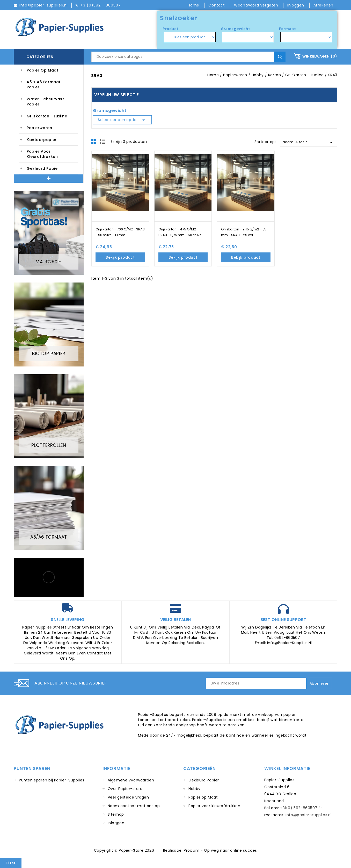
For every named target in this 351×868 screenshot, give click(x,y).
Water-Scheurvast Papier (45, 102)
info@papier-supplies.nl (309, 815)
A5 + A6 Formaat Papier (44, 84)
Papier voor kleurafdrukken (42, 154)
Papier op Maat (42, 70)
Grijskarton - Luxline (47, 116)
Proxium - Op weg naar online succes (220, 850)
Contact (217, 5)
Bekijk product (120, 257)
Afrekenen (323, 5)
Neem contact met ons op (134, 806)
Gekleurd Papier (43, 168)
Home (194, 5)
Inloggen (116, 823)
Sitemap (116, 814)
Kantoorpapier (42, 140)
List (103, 143)
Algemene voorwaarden (131, 780)
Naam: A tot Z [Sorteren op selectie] (309, 143)
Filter (11, 863)
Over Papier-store (125, 789)
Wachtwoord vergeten (257, 5)
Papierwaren (39, 128)
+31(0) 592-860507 (299, 808)
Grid (95, 143)
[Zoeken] (188, 57)
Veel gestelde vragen (128, 797)
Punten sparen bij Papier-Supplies (52, 780)
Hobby (195, 789)
